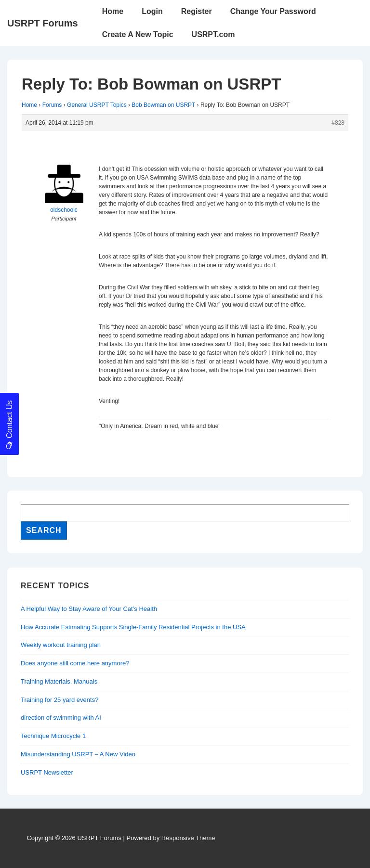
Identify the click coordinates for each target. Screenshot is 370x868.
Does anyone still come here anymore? (75, 663)
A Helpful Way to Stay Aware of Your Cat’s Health (89, 609)
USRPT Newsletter (47, 772)
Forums (52, 105)
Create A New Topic (138, 34)
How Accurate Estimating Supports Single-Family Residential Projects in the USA (133, 627)
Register (197, 11)
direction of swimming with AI (61, 718)
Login (152, 11)
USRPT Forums (43, 23)
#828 (338, 123)
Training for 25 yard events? (59, 700)
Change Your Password (273, 11)
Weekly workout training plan (61, 645)
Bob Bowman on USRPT (163, 105)
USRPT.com (213, 34)
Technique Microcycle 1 (53, 736)
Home (113, 11)
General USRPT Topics (97, 105)
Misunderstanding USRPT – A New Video (78, 754)
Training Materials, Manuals (59, 681)
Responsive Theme (188, 838)
